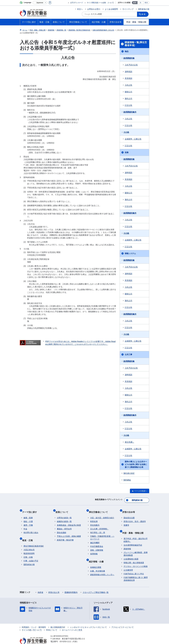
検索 (144, 14)
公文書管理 (128, 563)
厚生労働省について (100, 509)
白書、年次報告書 (98, 564)
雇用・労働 (28, 521)
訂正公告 (128, 105)
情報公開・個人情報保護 (134, 556)
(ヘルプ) (111, 3)
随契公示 (128, 92)
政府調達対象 (129, 58)
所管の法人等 (54, 586)
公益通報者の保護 (131, 552)
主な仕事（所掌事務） (99, 525)
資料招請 (128, 72)
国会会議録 (62, 529)
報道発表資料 (29, 547)
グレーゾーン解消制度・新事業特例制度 (136, 547)
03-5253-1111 (65, 635)
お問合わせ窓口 (94, 9)
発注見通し (129, 442)
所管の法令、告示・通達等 (135, 518)
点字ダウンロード (77, 3)
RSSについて (52, 623)
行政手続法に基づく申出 (134, 567)
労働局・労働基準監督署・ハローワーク (102, 534)
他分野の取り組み (31, 529)
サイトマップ (128, 9)
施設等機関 (95, 539)
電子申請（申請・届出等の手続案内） (136, 533)
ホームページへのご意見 (72, 623)
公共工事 (128, 354)
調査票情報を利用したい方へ (102, 568)
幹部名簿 (94, 518)
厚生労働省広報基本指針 (34, 539)
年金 (25, 525)
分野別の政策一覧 (64, 514)
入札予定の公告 (131, 65)
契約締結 (127, 480)
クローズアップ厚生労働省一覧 (96, 586)
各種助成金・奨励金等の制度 (69, 521)
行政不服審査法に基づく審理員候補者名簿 (136, 572)
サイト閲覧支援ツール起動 (96, 3)
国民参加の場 (144, 9)
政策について (63, 509)
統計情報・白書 (98, 556)
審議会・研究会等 (64, 525)
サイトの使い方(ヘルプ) (32, 623)
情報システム (130, 253)
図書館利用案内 (71, 586)
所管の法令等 (130, 509)
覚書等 (126, 521)
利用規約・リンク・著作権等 (34, 620)
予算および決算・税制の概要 (69, 532)
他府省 (40, 586)
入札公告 (128, 85)
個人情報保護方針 (58, 620)
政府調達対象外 (130, 112)
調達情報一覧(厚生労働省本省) (136, 44)
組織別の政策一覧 (64, 518)
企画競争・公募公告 (133, 139)
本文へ (80, 9)
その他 (126, 132)
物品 (127, 51)
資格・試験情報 (97, 546)
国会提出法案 (129, 514)
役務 (127, 152)
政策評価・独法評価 (65, 536)
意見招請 (128, 78)
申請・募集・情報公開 (134, 527)
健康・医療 (28, 514)
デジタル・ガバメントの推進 (136, 560)
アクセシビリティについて (123, 620)
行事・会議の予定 (31, 554)
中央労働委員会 (97, 543)
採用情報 (94, 550)
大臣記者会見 (29, 543)
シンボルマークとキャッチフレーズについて (88, 620)
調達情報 (127, 542)
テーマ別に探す (31, 509)
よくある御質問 (111, 9)
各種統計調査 (96, 561)
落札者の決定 (129, 473)
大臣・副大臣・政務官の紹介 (102, 514)
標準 (135, 3)
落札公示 (128, 99)
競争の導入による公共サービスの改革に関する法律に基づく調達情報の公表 (136, 464)
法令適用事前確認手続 (133, 538)
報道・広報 (29, 535)
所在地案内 (95, 521)
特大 (146, 3)
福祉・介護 (28, 518)
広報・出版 (28, 550)
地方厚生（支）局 (98, 529)
